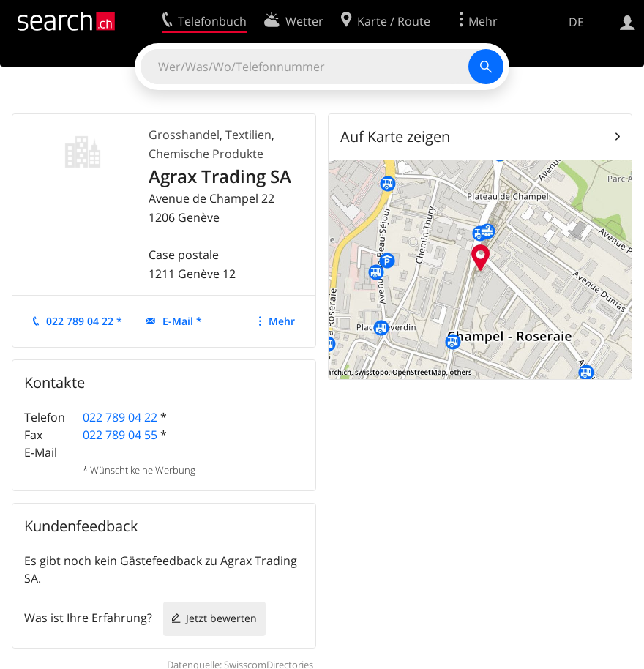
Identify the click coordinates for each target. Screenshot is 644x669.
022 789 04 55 (120, 435)
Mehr (282, 321)
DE (576, 22)
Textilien (248, 135)
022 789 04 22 (120, 417)
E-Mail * (182, 321)
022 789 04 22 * (84, 321)
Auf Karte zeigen (395, 137)
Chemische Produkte (206, 154)
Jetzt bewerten (221, 618)
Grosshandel (184, 135)
